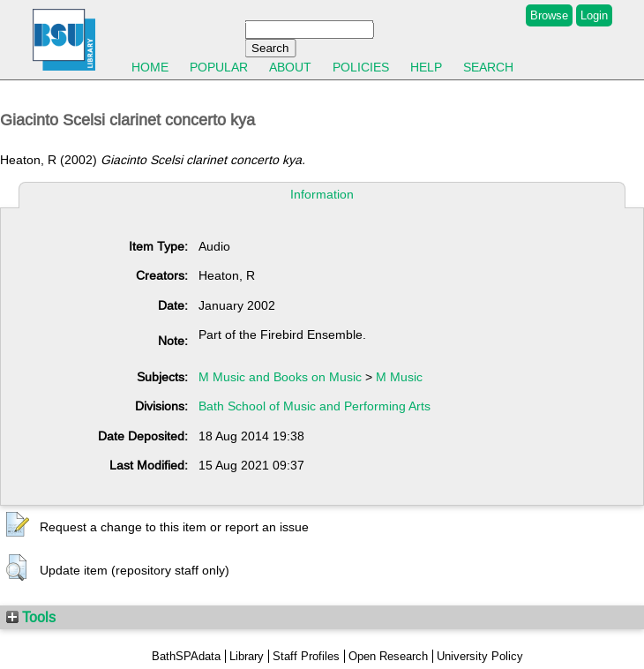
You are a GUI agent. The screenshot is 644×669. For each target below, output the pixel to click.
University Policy (480, 656)
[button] (18, 525)
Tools (31, 617)
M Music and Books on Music (280, 377)
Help (426, 67)
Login (594, 15)
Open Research (388, 656)
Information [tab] (322, 194)
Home (150, 67)
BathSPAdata (186, 656)
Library (247, 656)
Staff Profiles (306, 656)
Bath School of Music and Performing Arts (315, 406)
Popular (219, 67)
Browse (549, 15)
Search (488, 67)
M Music (399, 377)
